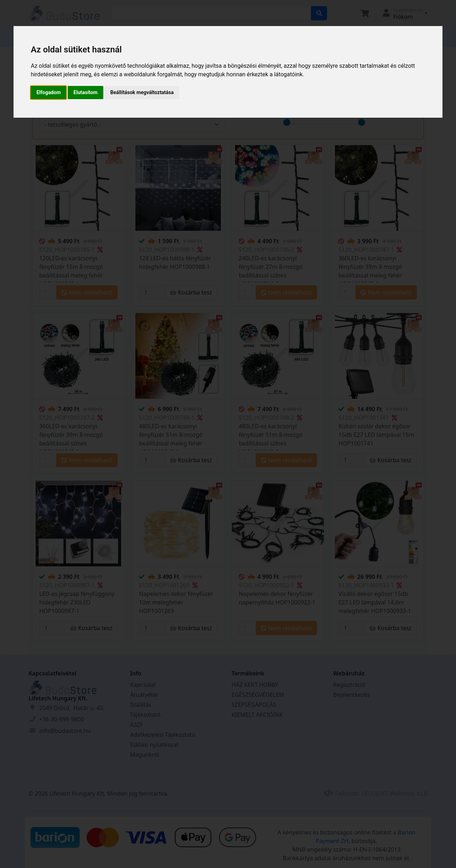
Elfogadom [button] (48, 92)
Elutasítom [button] (85, 92)
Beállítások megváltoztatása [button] (142, 92)
